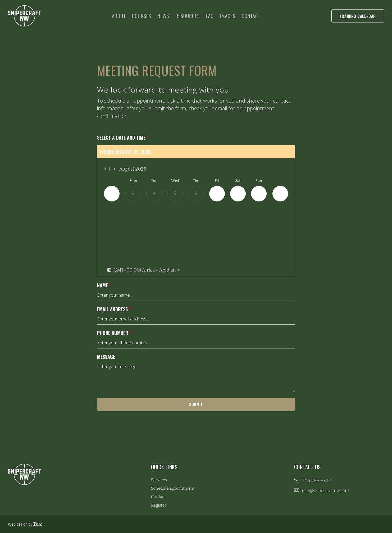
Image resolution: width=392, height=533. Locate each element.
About (119, 16)
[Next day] (280, 194)
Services (159, 480)
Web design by (25, 524)
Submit (196, 404)
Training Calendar (358, 16)
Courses (142, 16)
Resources (188, 16)
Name (104, 285)
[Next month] (114, 169)
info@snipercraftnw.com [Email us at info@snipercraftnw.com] (326, 491)
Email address (114, 309)
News (163, 16)
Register (159, 505)
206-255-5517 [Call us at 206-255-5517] (317, 481)
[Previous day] (112, 194)
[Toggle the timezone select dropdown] (143, 270)
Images (228, 16)
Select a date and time (123, 138)
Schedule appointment (173, 488)
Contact (251, 16)
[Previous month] (106, 169)
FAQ (210, 16)
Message (106, 357)
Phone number (114, 333)
